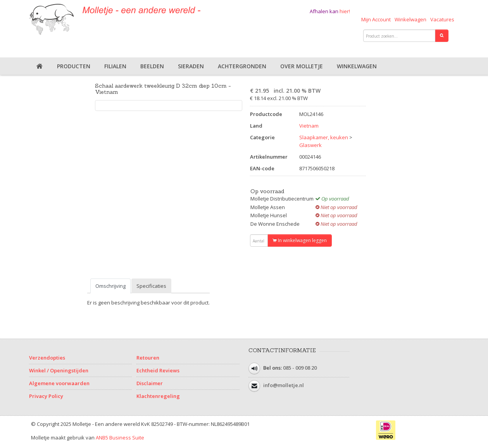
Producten (74, 66)
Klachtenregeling (158, 396)
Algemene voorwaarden (59, 383)
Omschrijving (110, 286)
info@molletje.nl (284, 385)
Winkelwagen (410, 19)
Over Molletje (302, 66)
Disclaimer (150, 383)
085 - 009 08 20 (300, 368)
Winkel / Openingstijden (59, 370)
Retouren (148, 358)
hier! (345, 11)
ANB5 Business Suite (120, 438)
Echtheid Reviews (158, 370)
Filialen (115, 66)
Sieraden (191, 66)
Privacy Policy (46, 396)
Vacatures (442, 19)
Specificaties (151, 286)
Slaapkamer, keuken (324, 137)
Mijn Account (376, 19)
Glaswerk (310, 145)
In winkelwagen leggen (300, 240)
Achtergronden (242, 66)
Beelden (152, 66)
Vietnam (309, 126)
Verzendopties (47, 358)
